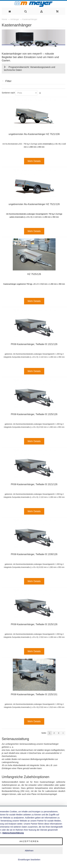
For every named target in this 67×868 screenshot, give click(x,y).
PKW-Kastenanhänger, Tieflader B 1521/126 (34, 484)
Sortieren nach (8, 93)
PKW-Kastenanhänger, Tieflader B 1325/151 (34, 694)
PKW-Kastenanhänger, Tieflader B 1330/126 (34, 554)
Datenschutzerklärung (13, 833)
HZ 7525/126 (34, 274)
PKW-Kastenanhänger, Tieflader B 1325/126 (34, 414)
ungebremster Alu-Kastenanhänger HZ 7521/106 (34, 134)
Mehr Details (34, 161)
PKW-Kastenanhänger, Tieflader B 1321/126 (34, 344)
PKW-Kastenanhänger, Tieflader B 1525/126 (34, 624)
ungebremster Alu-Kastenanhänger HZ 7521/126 (34, 204)
